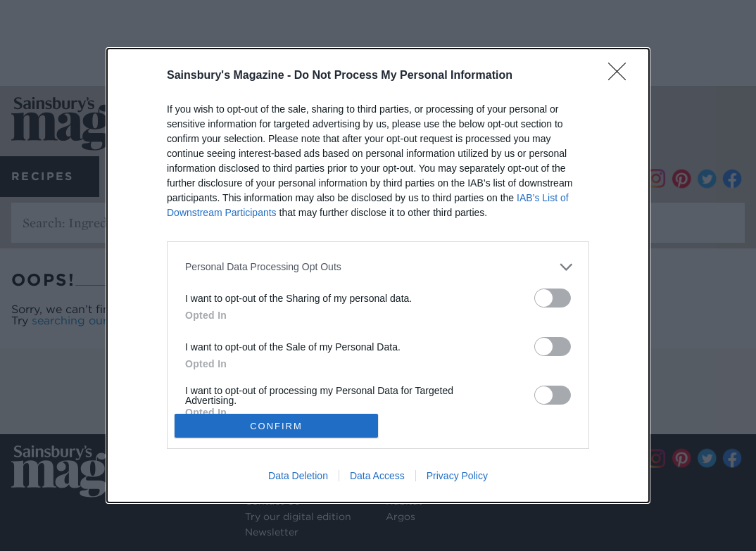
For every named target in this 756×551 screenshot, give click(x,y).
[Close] (622, 76)
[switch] (553, 298)
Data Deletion (298, 476)
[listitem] (378, 267)
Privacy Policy (457, 476)
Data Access (377, 476)
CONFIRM (276, 425)
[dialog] (378, 276)
